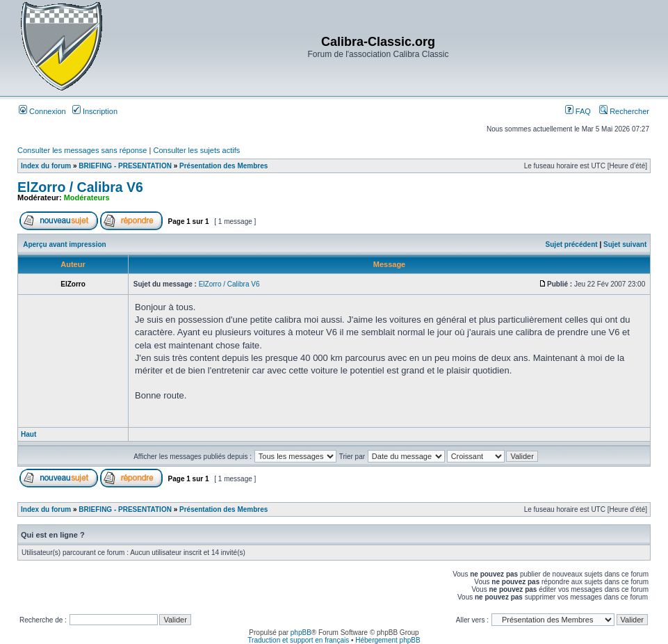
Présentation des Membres (223, 166)
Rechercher (624, 111)
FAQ (578, 111)
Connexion (42, 111)
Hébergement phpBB (388, 640)
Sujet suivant (625, 244)
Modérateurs (87, 198)
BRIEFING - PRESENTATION (125, 166)
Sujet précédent (572, 244)
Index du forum (46, 166)
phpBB (301, 633)
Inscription (95, 111)
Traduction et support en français (298, 640)
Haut (28, 434)
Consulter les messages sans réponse (82, 150)
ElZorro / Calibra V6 (80, 187)
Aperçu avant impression (64, 244)
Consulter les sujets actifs (196, 150)
